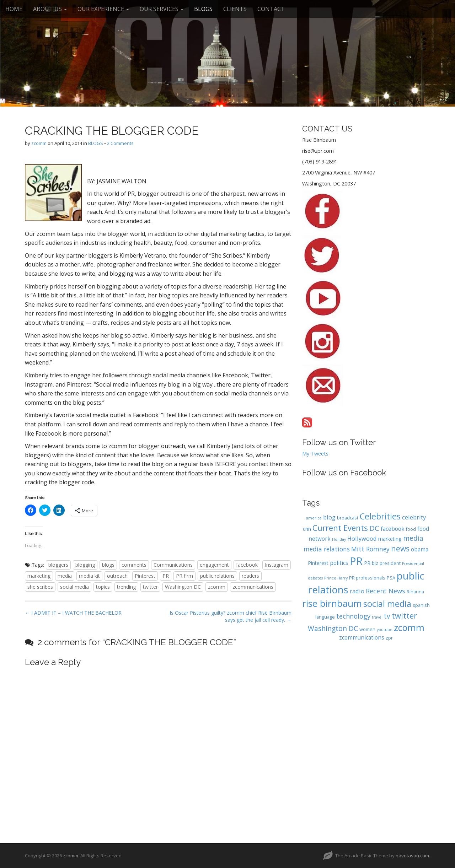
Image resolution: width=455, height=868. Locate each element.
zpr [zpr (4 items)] (389, 638)
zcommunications (253, 587)
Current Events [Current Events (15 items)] (340, 528)
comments (134, 565)
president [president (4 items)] (390, 563)
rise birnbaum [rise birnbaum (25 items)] (332, 603)
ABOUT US (50, 9)
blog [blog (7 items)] (329, 517)
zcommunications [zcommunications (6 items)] (362, 638)
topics (103, 587)
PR (166, 576)
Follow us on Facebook (344, 473)
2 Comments (120, 143)
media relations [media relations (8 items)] (327, 549)
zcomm (39, 143)
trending (126, 587)
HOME (14, 9)
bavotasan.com (412, 856)
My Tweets (315, 454)
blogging (85, 565)
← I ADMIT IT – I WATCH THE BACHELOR (73, 613)
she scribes (40, 587)
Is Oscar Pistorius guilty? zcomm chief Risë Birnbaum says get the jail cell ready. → (231, 616)
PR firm (184, 576)
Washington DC (183, 587)
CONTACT (271, 9)
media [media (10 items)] (413, 538)
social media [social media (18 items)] (387, 604)
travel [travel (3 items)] (377, 617)
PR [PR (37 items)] (356, 561)
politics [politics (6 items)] (339, 563)
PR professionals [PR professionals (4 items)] (367, 578)
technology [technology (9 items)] (353, 616)
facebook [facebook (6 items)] (393, 529)
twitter (150, 587)
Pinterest (145, 576)
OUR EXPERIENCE (103, 9)
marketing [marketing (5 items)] (390, 539)
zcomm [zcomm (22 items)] (409, 627)
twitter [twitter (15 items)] (404, 615)
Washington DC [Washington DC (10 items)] (333, 629)
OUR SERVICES (162, 9)
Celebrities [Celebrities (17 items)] (380, 516)
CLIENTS (235, 9)
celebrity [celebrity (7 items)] (414, 517)
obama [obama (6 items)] (420, 549)
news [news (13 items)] (400, 548)
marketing (39, 576)
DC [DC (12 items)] (374, 528)
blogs (108, 565)
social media (74, 587)
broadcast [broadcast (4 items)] (348, 518)
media (65, 576)
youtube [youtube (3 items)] (385, 630)
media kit (89, 576)
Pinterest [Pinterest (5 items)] (318, 563)
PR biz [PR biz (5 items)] (371, 563)
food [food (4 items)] (411, 529)
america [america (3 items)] (314, 518)
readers (250, 576)
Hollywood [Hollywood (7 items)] (362, 538)
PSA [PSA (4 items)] (391, 578)
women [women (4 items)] (367, 629)
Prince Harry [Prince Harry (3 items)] (336, 578)
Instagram (277, 565)
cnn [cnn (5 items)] (307, 529)
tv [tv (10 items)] (387, 616)
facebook (247, 565)
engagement (214, 565)
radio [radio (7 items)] (357, 591)
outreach (117, 576)
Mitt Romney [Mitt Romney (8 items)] (370, 549)
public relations (217, 576)
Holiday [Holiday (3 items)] (339, 539)
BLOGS (203, 9)
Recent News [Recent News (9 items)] (386, 591)
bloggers (58, 565)
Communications (173, 565)
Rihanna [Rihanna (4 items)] (415, 592)
